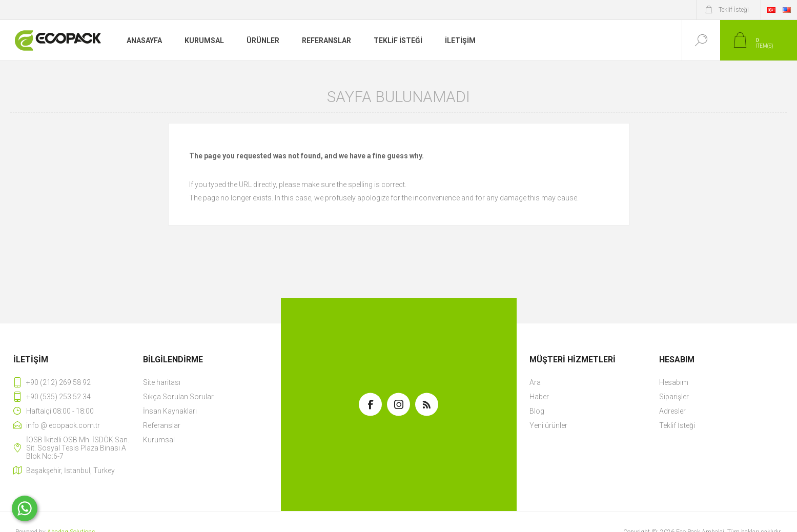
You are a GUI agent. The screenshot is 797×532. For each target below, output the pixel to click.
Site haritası (162, 382)
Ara (535, 382)
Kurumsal (159, 440)
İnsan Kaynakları (170, 411)
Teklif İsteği (677, 425)
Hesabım (674, 382)
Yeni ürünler (548, 425)
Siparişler (674, 397)
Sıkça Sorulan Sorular (178, 397)
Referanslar (162, 425)
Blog (537, 411)
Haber (539, 397)
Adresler (672, 411)
